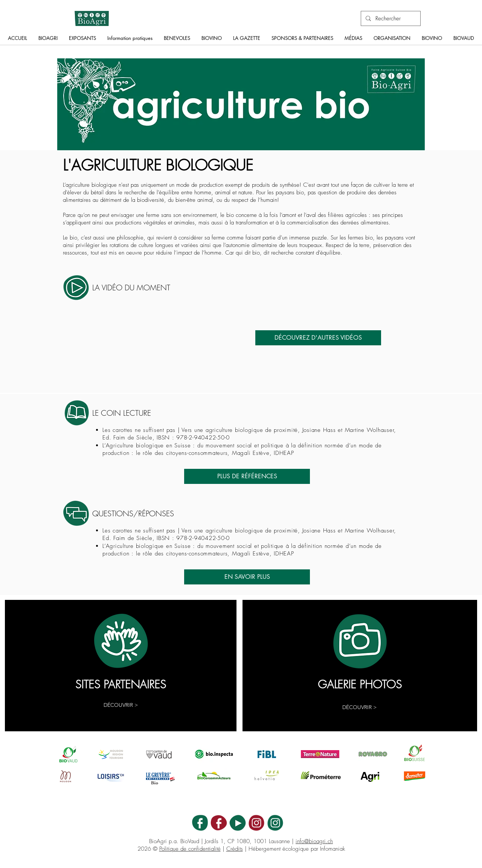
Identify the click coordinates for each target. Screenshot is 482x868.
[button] (48, 40)
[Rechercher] (390, 18)
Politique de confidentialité (190, 849)
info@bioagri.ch (314, 841)
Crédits (235, 849)
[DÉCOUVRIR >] (121, 705)
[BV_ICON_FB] (219, 823)
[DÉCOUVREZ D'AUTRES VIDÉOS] (318, 338)
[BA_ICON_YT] (238, 823)
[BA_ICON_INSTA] (275, 823)
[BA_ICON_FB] (200, 823)
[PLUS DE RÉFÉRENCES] (247, 476)
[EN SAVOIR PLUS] (247, 577)
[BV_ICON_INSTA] (256, 823)
